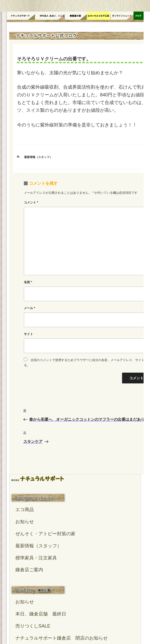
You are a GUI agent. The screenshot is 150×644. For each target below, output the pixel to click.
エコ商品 (25, 510)
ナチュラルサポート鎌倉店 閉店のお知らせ (62, 638)
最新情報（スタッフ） (38, 157)
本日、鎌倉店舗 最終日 (41, 614)
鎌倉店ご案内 (29, 570)
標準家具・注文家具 (36, 558)
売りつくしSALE (33, 626)
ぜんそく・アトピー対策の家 (45, 534)
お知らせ (25, 522)
